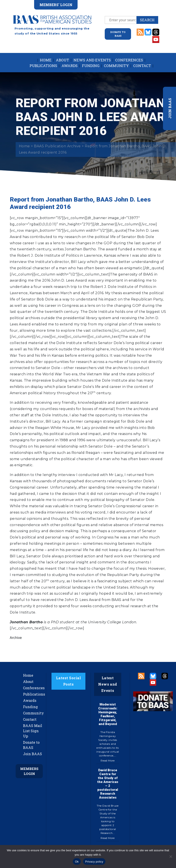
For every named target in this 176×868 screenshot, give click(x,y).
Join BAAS (32, 754)
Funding (91, 66)
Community (116, 66)
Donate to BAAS (31, 745)
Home (46, 60)
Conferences (129, 60)
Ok (77, 862)
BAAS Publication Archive (57, 146)
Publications (43, 66)
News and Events (92, 60)
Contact (142, 66)
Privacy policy (94, 862)
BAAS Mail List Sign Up (33, 731)
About (62, 60)
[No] (171, 857)
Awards (70, 66)
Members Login (29, 771)
